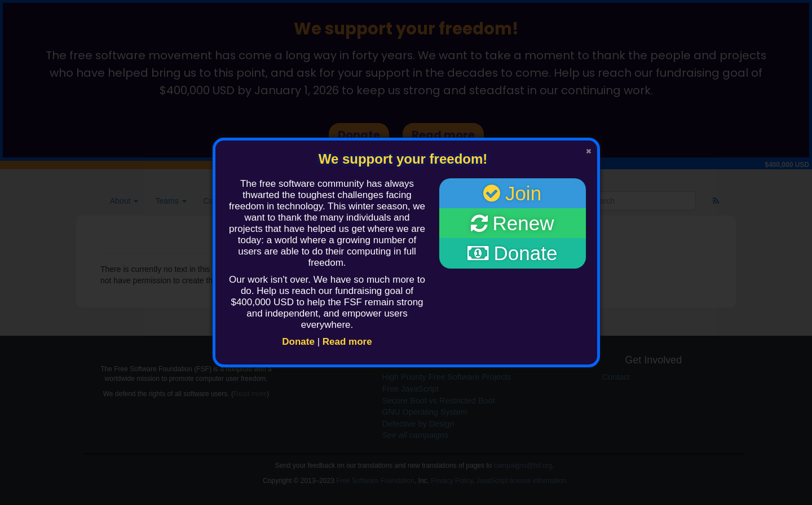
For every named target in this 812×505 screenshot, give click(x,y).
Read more (347, 342)
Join (512, 193)
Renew (513, 223)
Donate (298, 342)
